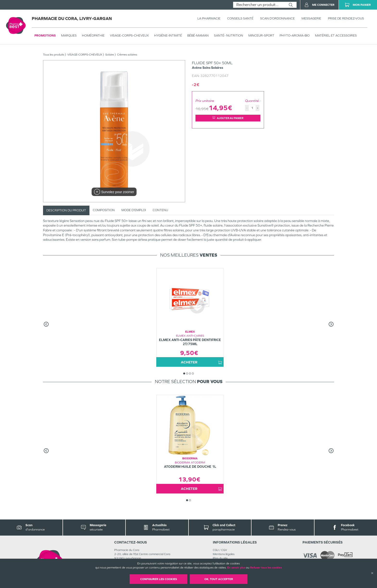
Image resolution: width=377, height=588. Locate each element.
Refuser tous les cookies (266, 568)
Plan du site (220, 558)
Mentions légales (224, 554)
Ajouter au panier (228, 118)
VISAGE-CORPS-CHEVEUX (129, 35)
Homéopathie (93, 35)
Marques (69, 35)
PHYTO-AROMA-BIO (295, 35)
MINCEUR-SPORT (261, 35)
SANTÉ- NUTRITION (229, 35)
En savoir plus (236, 568)
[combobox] (259, 5)
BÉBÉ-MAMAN (198, 35)
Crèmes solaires (127, 55)
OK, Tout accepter (219, 579)
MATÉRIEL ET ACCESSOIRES (336, 35)
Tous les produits (54, 55)
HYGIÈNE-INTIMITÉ (168, 35)
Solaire (110, 55)
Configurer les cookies (159, 579)
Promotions (45, 35)
